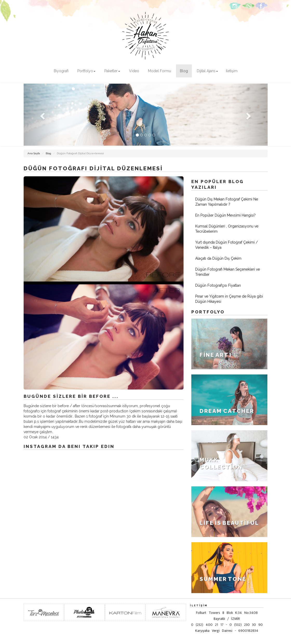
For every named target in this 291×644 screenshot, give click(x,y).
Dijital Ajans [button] (207, 71)
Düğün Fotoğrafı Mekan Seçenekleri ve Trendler (228, 272)
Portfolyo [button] (86, 71)
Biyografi (61, 71)
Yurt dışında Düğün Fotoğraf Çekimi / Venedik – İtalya (226, 245)
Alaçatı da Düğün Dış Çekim (218, 258)
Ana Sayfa (34, 153)
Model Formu (160, 71)
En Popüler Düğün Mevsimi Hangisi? (225, 215)
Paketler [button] (112, 71)
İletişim (232, 71)
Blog (184, 71)
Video (134, 71)
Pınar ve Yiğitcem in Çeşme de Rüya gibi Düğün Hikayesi (229, 299)
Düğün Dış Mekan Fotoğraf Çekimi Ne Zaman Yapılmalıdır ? (227, 202)
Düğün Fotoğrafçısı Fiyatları (218, 285)
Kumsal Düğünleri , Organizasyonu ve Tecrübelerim (227, 229)
